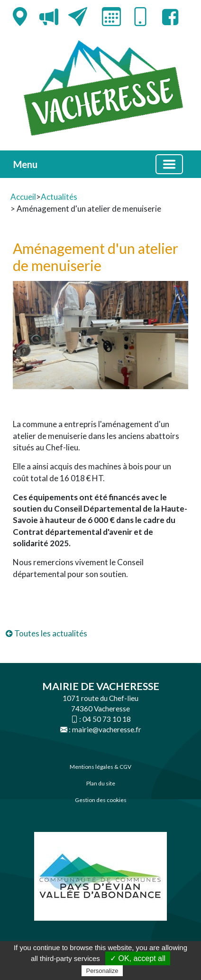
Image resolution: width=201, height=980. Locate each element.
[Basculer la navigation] (169, 164)
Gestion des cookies (101, 800)
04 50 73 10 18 (107, 719)
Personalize (102, 971)
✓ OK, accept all (138, 958)
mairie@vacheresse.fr (107, 729)
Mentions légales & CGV (100, 767)
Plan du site (101, 783)
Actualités (59, 197)
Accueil (23, 197)
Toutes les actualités (46, 633)
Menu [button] (25, 164)
